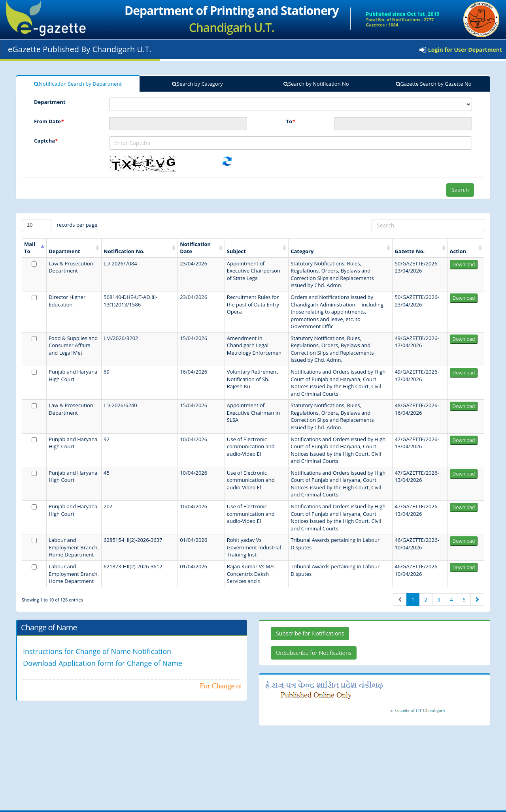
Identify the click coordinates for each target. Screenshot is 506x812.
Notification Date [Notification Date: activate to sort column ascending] (195, 248)
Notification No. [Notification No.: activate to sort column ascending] (124, 251)
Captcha (46, 141)
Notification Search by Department (78, 84)
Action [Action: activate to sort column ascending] (458, 251)
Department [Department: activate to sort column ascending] (64, 251)
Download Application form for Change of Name (103, 663)
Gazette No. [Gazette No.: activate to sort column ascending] (410, 251)
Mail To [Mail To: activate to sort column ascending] (30, 248)
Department (50, 102)
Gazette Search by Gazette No (434, 84)
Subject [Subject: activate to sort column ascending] (236, 251)
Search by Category (197, 84)
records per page (59, 226)
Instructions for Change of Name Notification (97, 651)
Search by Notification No (316, 84)
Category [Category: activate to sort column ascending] (302, 251)
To (290, 121)
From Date (49, 121)
